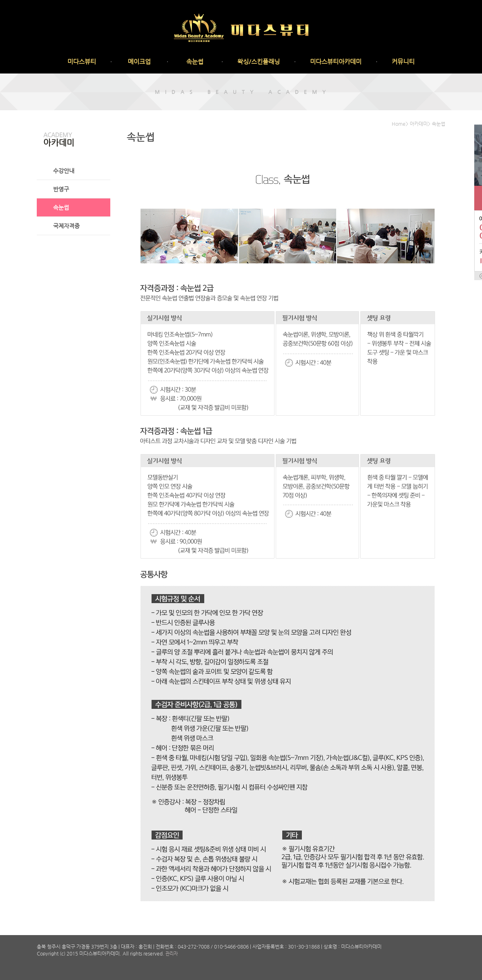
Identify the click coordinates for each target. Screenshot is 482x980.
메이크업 (139, 61)
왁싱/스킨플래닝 (259, 61)
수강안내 (64, 171)
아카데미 (419, 124)
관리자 (172, 954)
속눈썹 (195, 61)
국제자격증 (66, 226)
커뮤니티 (403, 61)
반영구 (61, 189)
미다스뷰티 (82, 61)
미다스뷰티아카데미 (336, 61)
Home (399, 124)
